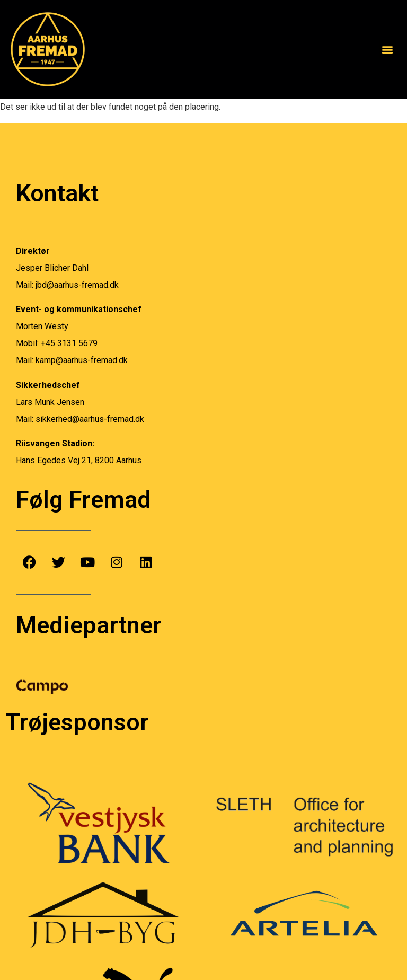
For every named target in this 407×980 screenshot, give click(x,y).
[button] (388, 49)
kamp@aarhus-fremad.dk (82, 360)
